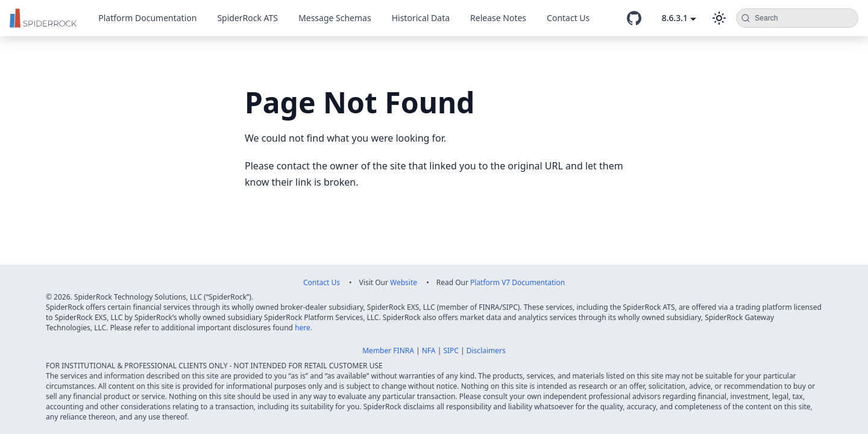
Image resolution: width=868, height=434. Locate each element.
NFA (429, 351)
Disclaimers (486, 351)
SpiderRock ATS (247, 18)
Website (404, 282)
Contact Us (568, 18)
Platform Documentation (147, 18)
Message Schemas (335, 18)
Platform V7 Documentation (517, 282)
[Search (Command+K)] (797, 18)
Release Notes (498, 18)
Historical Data (421, 18)
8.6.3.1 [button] (675, 18)
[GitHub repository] (634, 18)
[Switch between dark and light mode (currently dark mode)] (719, 18)
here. (303, 328)
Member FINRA (388, 351)
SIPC (451, 351)
